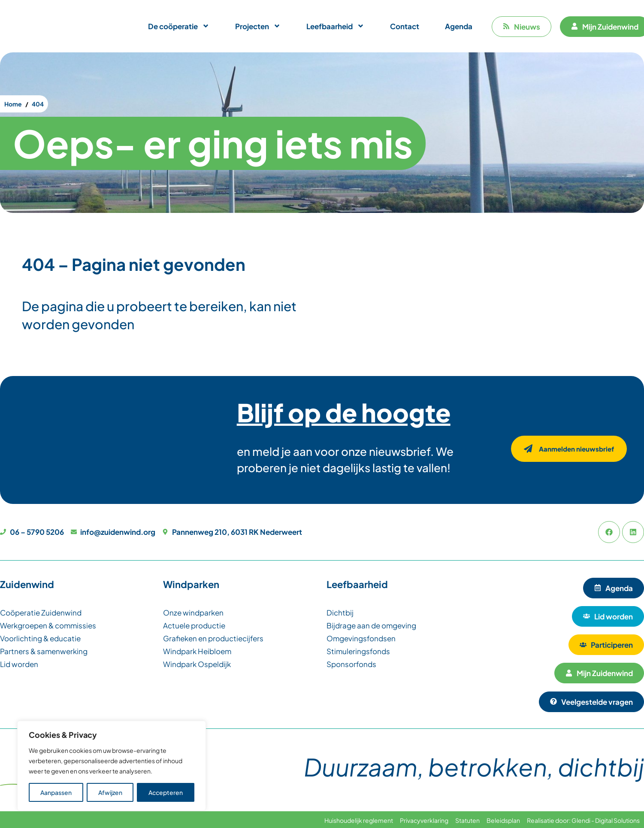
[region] (112, 766)
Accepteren (166, 792)
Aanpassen (56, 792)
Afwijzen (110, 792)
